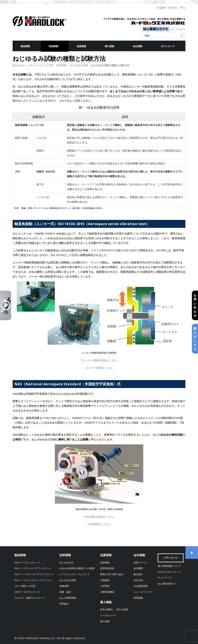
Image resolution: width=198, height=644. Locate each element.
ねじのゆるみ (66, 563)
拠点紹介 (138, 574)
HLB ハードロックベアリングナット (33, 568)
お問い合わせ (195, 305)
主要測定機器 (107, 592)
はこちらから (178, 29)
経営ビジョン (141, 563)
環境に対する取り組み (112, 574)
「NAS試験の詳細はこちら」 (99, 517)
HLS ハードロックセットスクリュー (33, 580)
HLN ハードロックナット (27, 563)
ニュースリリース (143, 592)
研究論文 (64, 604)
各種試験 (64, 586)
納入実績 (105, 621)
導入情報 (109, 46)
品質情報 (81, 46)
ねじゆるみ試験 (79, 65)
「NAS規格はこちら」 (99, 524)
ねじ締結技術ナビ (167, 584)
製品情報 (25, 46)
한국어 (173, 8)
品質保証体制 (107, 568)
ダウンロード (168, 46)
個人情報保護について (169, 566)
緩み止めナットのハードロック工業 (33, 65)
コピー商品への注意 (25, 586)
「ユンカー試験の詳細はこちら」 (99, 360)
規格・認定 (65, 592)
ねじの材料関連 (68, 598)
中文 (183, 8)
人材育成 (105, 586)
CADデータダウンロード (27, 592)
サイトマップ (165, 578)
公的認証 (105, 580)
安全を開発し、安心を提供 (114, 609)
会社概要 (138, 568)
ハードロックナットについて (75, 574)
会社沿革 (138, 580)
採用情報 (138, 598)
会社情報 (138, 46)
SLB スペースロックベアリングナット (34, 574)
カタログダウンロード (169, 572)
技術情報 (53, 46)
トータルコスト (108, 615)
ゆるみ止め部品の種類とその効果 (77, 568)
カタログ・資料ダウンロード (30, 598)
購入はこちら (195, 339)
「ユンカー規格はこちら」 (99, 368)
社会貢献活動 (141, 586)
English (161, 8)
